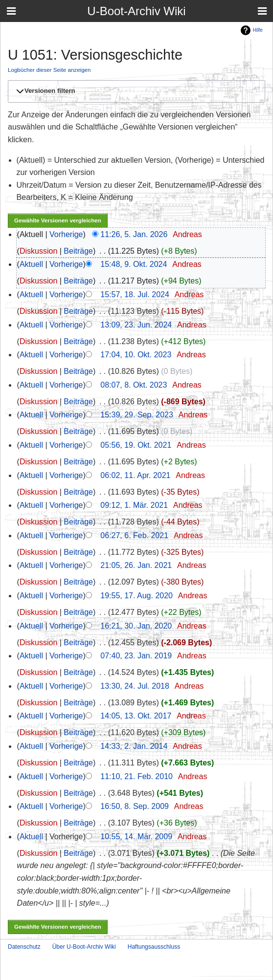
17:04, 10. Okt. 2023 (136, 355)
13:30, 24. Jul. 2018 (135, 686)
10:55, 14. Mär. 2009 (136, 837)
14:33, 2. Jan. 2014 (134, 746)
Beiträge (78, 251)
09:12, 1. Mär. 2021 (134, 505)
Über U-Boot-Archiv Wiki (84, 947)
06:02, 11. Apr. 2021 (135, 475)
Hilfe (258, 30)
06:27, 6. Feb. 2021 (134, 535)
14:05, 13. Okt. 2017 (136, 716)
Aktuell (31, 264)
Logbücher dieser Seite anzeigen (49, 70)
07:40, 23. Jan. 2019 (136, 656)
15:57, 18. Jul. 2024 (135, 294)
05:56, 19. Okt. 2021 (136, 445)
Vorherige (66, 234)
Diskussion (38, 251)
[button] (135, 91)
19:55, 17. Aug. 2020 (136, 596)
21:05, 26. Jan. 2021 (136, 565)
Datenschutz (24, 947)
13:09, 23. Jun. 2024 (136, 325)
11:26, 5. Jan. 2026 (134, 234)
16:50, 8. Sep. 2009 (135, 806)
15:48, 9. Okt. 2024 (134, 264)
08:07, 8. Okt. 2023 (134, 385)
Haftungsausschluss (154, 947)
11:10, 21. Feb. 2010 (136, 776)
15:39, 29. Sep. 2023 (137, 415)
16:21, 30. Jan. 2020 (136, 626)
